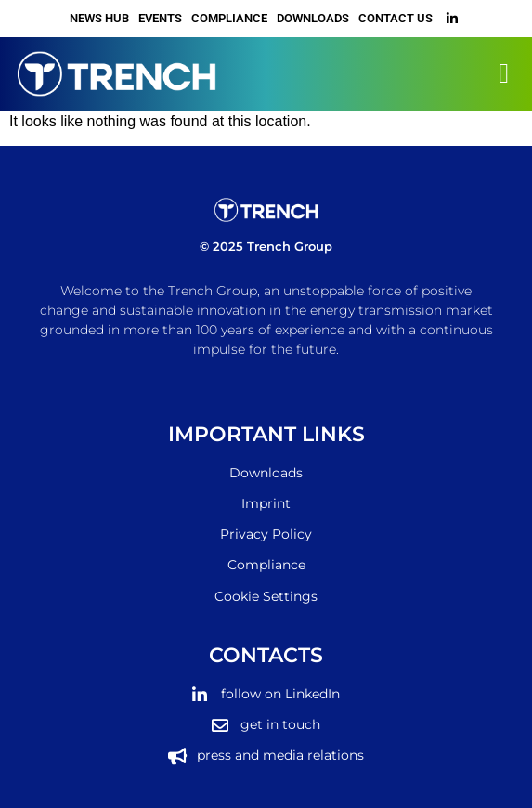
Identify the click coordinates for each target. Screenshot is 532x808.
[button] (504, 74)
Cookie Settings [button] (266, 596)
